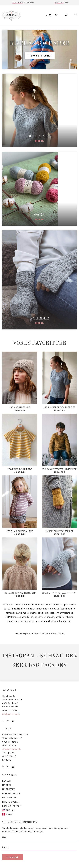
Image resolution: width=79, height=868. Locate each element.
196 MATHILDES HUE (20, 407)
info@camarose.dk (11, 714)
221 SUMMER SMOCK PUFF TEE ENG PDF (59, 407)
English (10, 810)
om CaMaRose (9, 798)
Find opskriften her (40, 55)
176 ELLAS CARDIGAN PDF (20, 531)
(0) (47, 15)
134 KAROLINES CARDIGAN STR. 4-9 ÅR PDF (20, 593)
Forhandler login (12, 806)
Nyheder (7, 785)
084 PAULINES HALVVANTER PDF (59, 593)
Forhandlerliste (11, 793)
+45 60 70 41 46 (10, 710)
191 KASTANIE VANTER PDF (59, 531)
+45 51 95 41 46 (10, 745)
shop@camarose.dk (12, 749)
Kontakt (7, 781)
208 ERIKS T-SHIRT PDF (20, 469)
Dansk (9, 814)
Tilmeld (13, 857)
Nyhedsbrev (8, 789)
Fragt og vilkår (11, 802)
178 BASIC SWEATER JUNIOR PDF (59, 469)
